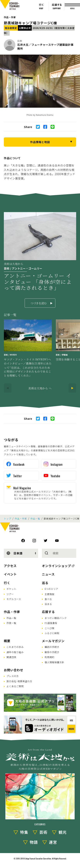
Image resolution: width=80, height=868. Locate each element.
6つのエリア (51, 589)
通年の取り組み (15, 652)
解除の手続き (52, 652)
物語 (34, 842)
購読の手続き (52, 647)
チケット (11, 589)
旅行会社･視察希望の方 (19, 681)
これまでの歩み (15, 647)
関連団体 (11, 657)
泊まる (48, 604)
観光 (63, 832)
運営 (53, 842)
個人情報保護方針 (54, 662)
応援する (48, 612)
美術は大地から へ (40, 388)
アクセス (10, 566)
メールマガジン (53, 641)
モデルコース (14, 599)
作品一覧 (35, 519)
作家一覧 (11, 623)
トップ (7, 519)
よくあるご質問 (15, 686)
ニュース (48, 574)
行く (7, 583)
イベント (10, 574)
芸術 (43, 832)
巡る (45, 583)
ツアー (10, 594)
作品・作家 (10, 17)
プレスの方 (13, 676)
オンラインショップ (56, 566)
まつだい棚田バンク (56, 618)
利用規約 (50, 657)
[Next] (72, 388)
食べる (48, 599)
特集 (24, 832)
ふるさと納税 (52, 633)
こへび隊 (50, 628)
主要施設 (50, 594)
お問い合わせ (14, 670)
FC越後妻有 (51, 623)
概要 (7, 641)
